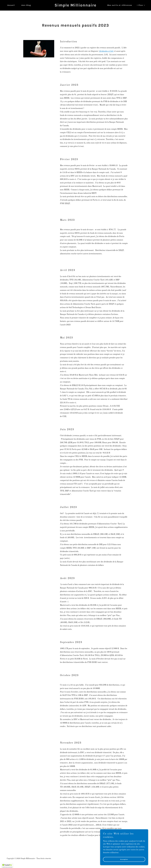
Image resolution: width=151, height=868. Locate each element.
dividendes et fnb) (107, 51)
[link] (76, 6)
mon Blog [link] (26, 5)
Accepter (124, 859)
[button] (141, 5)
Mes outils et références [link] (120, 5)
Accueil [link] (11, 5)
